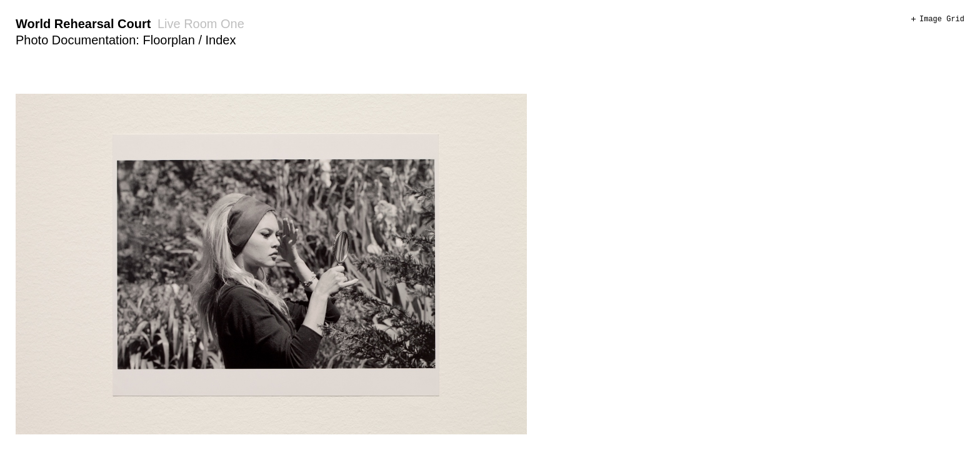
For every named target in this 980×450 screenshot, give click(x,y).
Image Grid (942, 19)
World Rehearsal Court (83, 24)
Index (221, 40)
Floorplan (168, 40)
